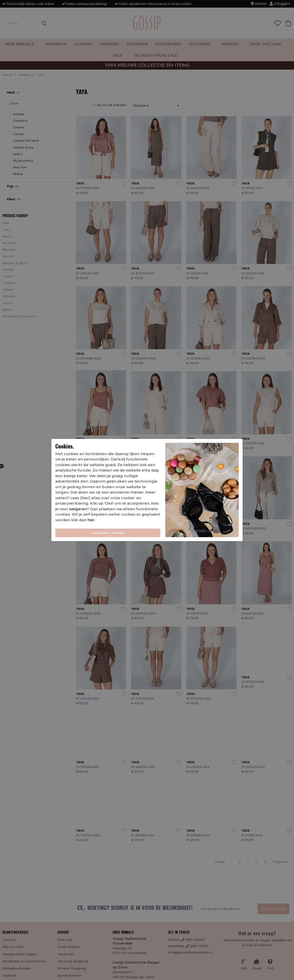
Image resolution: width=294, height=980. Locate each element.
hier (91, 520)
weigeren (78, 509)
